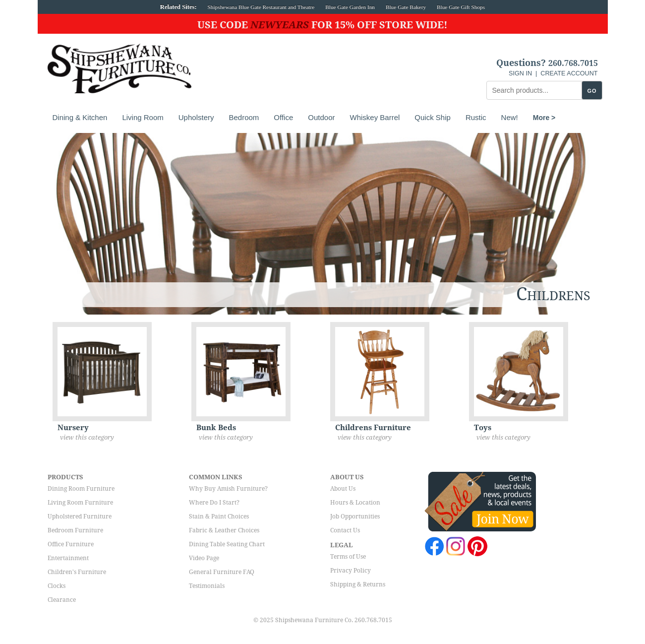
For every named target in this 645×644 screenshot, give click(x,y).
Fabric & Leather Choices (224, 530)
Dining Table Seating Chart (227, 544)
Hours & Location (355, 503)
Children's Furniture (77, 572)
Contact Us (345, 530)
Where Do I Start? (214, 503)
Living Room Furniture (80, 503)
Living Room (143, 117)
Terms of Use (348, 557)
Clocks (57, 586)
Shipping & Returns (358, 584)
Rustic (476, 117)
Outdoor (321, 117)
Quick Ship (433, 117)
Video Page (204, 558)
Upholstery (196, 117)
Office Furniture (71, 544)
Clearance (62, 600)
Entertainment (68, 558)
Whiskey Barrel (375, 117)
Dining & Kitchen (80, 117)
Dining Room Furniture (81, 489)
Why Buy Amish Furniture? (228, 489)
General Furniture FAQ (222, 572)
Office (283, 117)
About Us (343, 489)
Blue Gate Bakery (406, 7)
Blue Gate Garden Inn (350, 7)
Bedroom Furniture (75, 530)
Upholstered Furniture (80, 516)
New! (510, 117)
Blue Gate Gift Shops (461, 7)
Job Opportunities (355, 516)
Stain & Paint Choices (219, 516)
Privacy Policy (351, 571)
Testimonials (207, 586)
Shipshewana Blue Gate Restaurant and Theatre (261, 7)
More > (544, 118)
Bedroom (244, 117)
